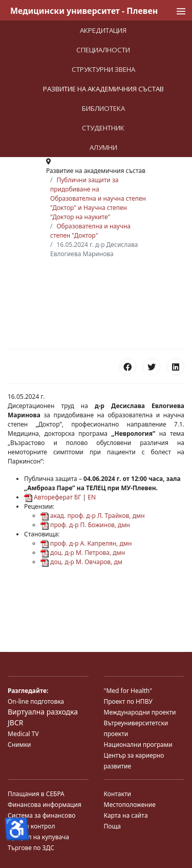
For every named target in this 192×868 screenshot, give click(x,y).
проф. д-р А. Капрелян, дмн (86, 543)
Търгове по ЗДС (31, 848)
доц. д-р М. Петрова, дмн (83, 553)
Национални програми (138, 745)
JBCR (15, 722)
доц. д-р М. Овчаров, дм (81, 562)
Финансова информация (45, 805)
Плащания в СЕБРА (36, 794)
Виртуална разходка (43, 712)
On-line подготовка (36, 701)
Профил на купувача (38, 837)
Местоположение (130, 805)
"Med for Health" (128, 691)
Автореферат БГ (52, 497)
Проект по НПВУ (128, 701)
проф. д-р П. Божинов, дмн (85, 525)
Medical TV (23, 734)
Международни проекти (140, 712)
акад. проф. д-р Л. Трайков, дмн (93, 516)
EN (92, 497)
